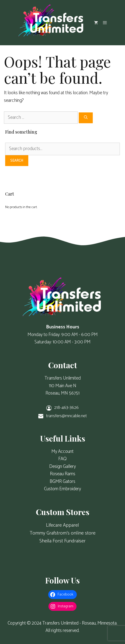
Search (17, 161)
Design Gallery (62, 467)
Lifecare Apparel (62, 525)
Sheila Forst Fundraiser (62, 541)
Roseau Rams (63, 474)
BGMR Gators (62, 482)
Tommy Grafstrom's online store (63, 533)
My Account (62, 452)
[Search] (86, 118)
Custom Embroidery (62, 489)
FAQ (62, 459)
